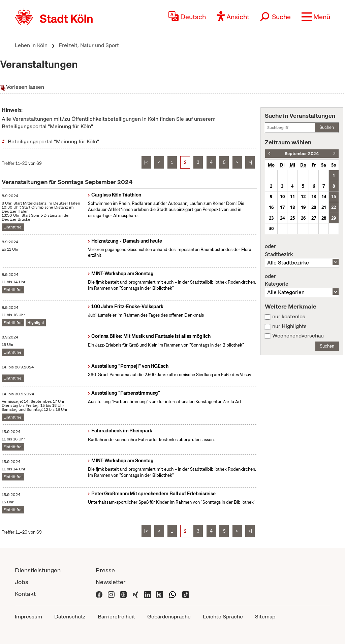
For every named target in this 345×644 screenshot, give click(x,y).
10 (282, 196)
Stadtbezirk (302, 250)
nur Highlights (289, 326)
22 (334, 207)
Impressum (28, 617)
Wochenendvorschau (298, 336)
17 (282, 207)
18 (292, 207)
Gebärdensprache (169, 617)
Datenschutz (70, 617)
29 (334, 218)
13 (314, 196)
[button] (316, 17)
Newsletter (111, 582)
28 (324, 218)
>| (250, 162)
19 (303, 207)
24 (282, 218)
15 (334, 196)
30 (271, 228)
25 (292, 218)
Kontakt (25, 594)
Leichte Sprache (223, 617)
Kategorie (302, 280)
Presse (105, 570)
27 (314, 218)
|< (146, 162)
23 (271, 218)
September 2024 (302, 154)
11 (292, 196)
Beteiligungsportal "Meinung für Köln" (53, 141)
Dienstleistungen (38, 570)
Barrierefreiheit (116, 617)
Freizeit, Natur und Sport (89, 45)
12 (303, 196)
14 (324, 196)
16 (271, 207)
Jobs (22, 582)
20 (314, 207)
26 (303, 218)
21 (324, 207)
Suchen (327, 127)
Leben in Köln (31, 45)
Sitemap (265, 617)
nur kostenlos (289, 317)
